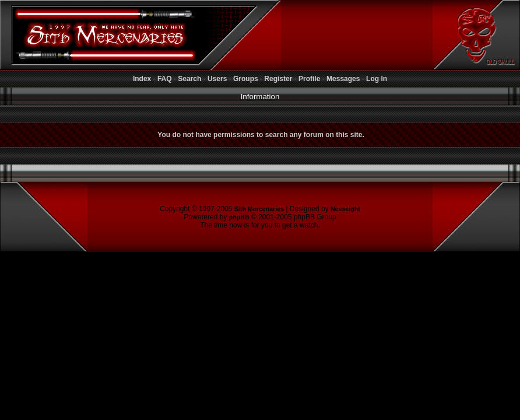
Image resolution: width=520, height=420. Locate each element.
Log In (377, 79)
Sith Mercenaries (259, 209)
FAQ (165, 79)
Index (142, 79)
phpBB (239, 217)
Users (217, 79)
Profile (309, 79)
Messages (343, 79)
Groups (246, 79)
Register (278, 79)
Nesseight (345, 209)
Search (189, 79)
